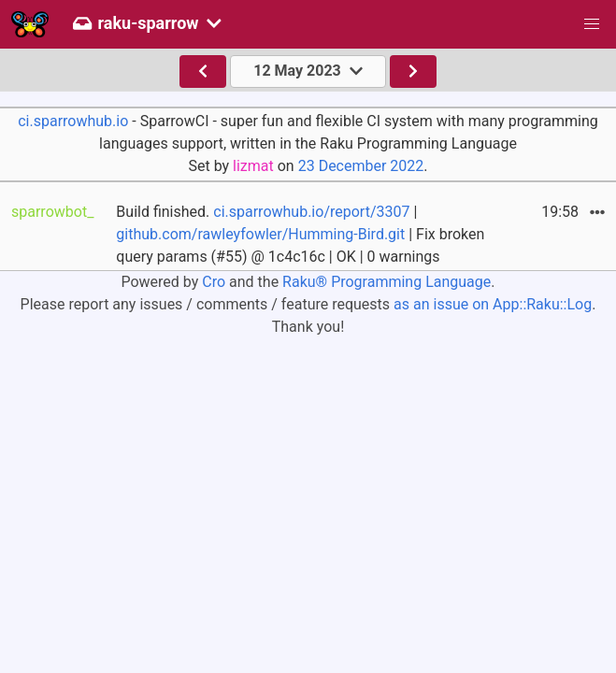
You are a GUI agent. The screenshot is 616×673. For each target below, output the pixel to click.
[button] (592, 24)
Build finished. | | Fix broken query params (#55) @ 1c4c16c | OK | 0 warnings (300, 234)
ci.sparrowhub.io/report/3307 (311, 212)
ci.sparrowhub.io (73, 121)
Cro (214, 282)
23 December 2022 (361, 166)
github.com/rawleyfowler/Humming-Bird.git (260, 234)
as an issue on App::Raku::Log (493, 304)
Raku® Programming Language (387, 282)
